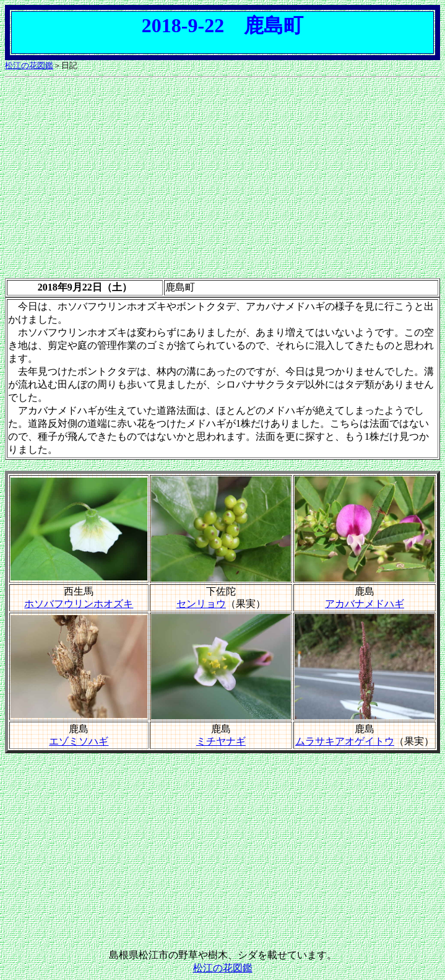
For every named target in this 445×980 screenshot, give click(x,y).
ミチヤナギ (221, 741)
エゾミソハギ (79, 741)
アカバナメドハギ (365, 604)
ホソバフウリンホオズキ (79, 604)
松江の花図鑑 (29, 65)
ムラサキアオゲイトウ (345, 741)
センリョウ (201, 604)
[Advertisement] (222, 169)
